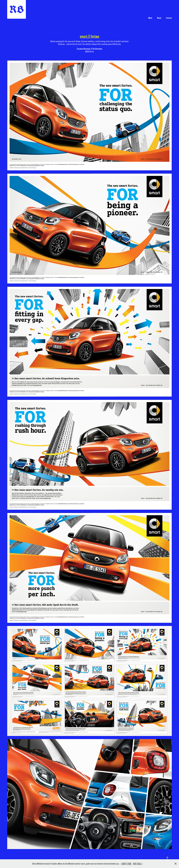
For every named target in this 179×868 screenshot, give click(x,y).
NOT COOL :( (138, 864)
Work (150, 18)
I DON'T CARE (126, 864)
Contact (169, 18)
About (159, 18)
